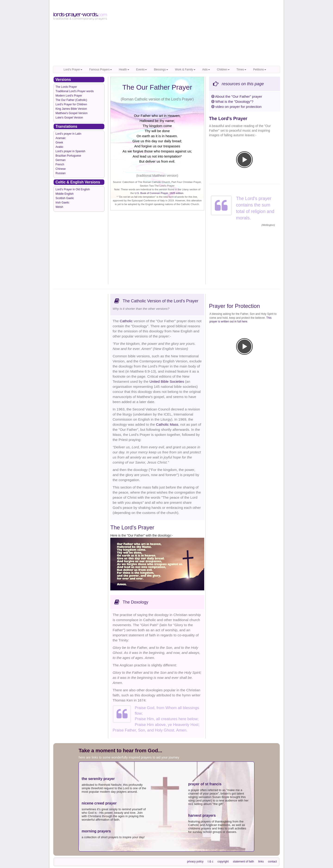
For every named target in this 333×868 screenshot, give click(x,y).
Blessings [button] (161, 70)
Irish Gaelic (62, 203)
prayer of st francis (205, 784)
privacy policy (195, 862)
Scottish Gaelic (65, 198)
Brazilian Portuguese (68, 156)
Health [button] (124, 70)
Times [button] (241, 70)
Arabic (59, 147)
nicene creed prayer (99, 803)
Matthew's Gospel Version (71, 113)
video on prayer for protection (236, 107)
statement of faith (243, 862)
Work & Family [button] (185, 70)
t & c (210, 862)
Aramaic (61, 138)
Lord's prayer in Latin (68, 134)
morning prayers (96, 831)
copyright (223, 862)
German (60, 160)
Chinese (61, 169)
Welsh (59, 207)
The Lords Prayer (66, 87)
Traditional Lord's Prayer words (75, 91)
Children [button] (223, 70)
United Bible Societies (167, 381)
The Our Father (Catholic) (71, 100)
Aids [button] (206, 70)
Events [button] (142, 70)
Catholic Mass (167, 424)
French (60, 164)
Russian (60, 173)
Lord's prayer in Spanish (70, 151)
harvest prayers (202, 815)
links (261, 862)
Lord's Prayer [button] (73, 70)
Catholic (126, 321)
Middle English (65, 194)
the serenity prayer (98, 779)
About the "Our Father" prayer (237, 96)
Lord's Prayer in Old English (73, 189)
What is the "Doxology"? (232, 102)
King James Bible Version (71, 109)
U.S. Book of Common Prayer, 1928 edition (159, 193)
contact (272, 862)
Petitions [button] (260, 70)
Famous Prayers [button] (101, 70)
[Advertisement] (196, 33)
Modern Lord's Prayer (69, 96)
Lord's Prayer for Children (71, 104)
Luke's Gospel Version (69, 118)
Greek (59, 143)
